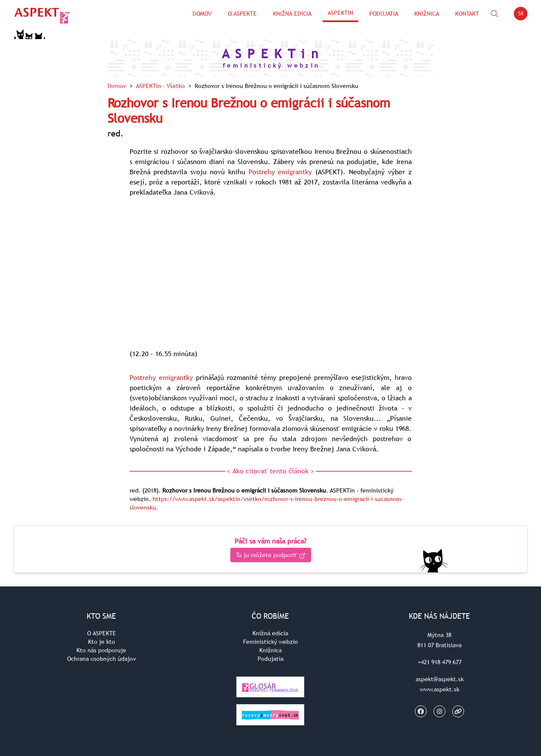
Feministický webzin (270, 642)
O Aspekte (242, 14)
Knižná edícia (292, 14)
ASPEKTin (340, 13)
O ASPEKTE (102, 633)
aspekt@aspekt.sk (440, 679)
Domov (202, 14)
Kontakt (467, 14)
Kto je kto (102, 642)
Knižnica (427, 14)
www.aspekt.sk (440, 689)
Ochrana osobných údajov (102, 659)
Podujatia (384, 14)
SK (523, 15)
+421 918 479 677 (440, 662)
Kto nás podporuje (101, 650)
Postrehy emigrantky (280, 172)
